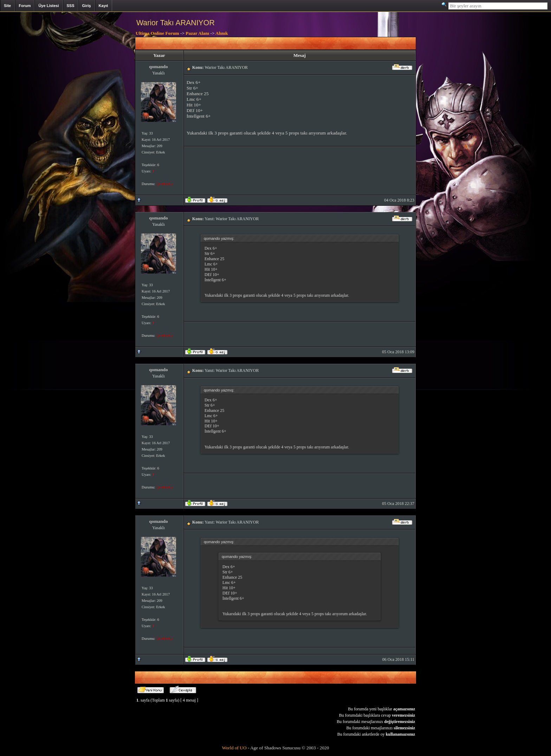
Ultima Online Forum (157, 33)
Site (7, 6)
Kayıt (103, 6)
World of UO (234, 748)
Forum (25, 6)
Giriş (87, 6)
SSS (71, 6)
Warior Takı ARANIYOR (176, 23)
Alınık (222, 33)
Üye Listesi (48, 6)
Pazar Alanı (197, 33)
